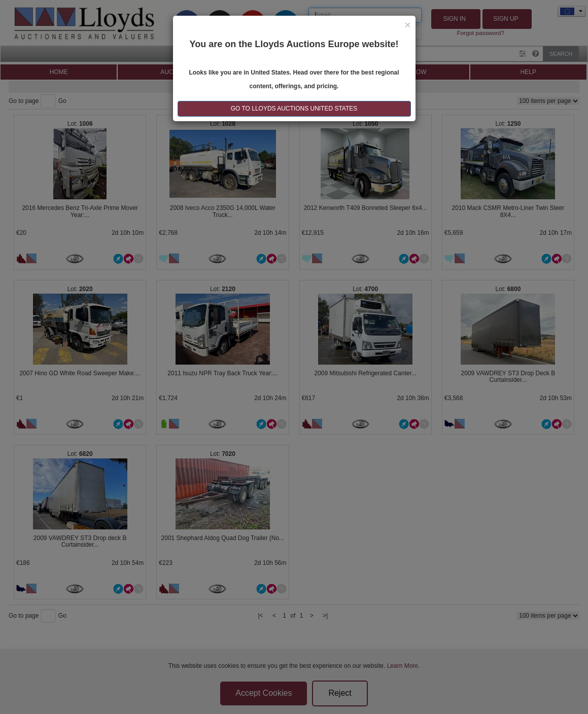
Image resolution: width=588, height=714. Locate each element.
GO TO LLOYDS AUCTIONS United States (294, 109)
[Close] (407, 25)
